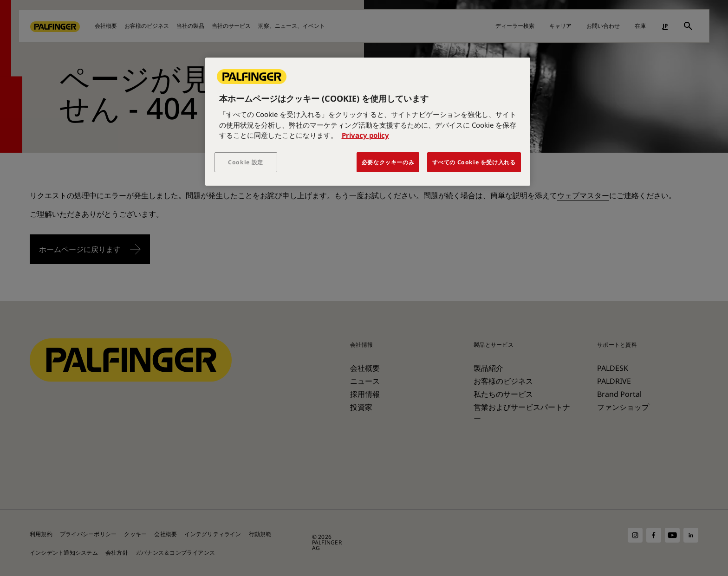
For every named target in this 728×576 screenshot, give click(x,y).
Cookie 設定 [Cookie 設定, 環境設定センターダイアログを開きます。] (246, 162)
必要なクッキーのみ (388, 162)
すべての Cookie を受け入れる (474, 162)
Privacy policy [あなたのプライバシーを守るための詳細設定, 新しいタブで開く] (365, 135)
